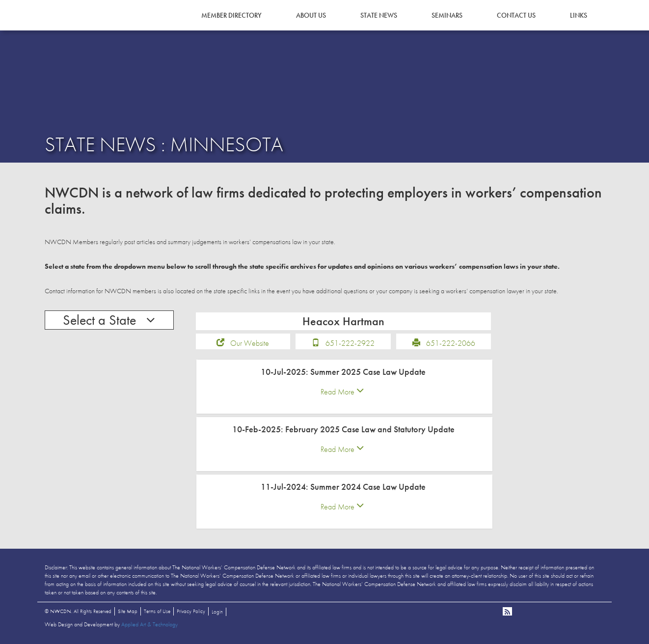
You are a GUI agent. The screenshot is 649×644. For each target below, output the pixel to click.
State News (379, 15)
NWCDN (72, 28)
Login (217, 612)
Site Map (128, 612)
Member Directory (231, 15)
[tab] (345, 387)
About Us (311, 15)
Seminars (447, 15)
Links (579, 15)
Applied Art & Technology (149, 625)
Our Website (250, 344)
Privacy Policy (191, 612)
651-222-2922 (350, 344)
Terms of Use (157, 612)
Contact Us (516, 15)
